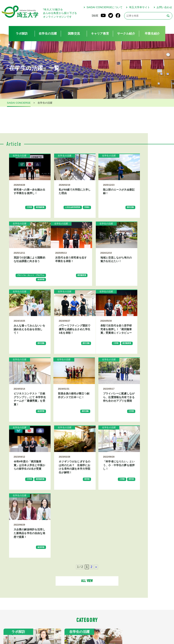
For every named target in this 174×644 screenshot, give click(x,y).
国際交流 (74, 34)
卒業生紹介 (152, 34)
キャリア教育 (100, 34)
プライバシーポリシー (101, 628)
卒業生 (75, 217)
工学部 (21, 212)
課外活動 (114, 212)
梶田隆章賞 (34, 212)
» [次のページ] (96, 451)
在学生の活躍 (48, 34)
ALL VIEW (87, 466)
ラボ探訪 (22, 34)
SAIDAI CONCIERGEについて (105, 7)
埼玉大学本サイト (139, 7)
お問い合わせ (164, 7)
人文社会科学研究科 (69, 212)
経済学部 (153, 219)
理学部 (75, 431)
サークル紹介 (126, 34)
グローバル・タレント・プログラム (148, 213)
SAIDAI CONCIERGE (19, 103)
